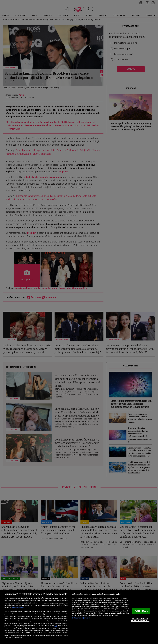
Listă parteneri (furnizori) (81, 618)
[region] (79, 617)
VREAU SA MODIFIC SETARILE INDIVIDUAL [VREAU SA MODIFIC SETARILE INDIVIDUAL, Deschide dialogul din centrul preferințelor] (140, 620)
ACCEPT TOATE (141, 611)
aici (56, 626)
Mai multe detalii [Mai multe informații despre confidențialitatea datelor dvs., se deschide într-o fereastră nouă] (18, 607)
